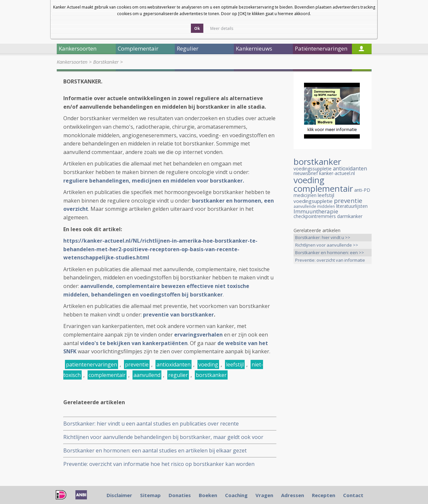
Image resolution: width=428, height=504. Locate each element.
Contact (353, 495)
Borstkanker (106, 62)
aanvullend (147, 375)
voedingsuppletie (313, 201)
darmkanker (350, 216)
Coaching (236, 495)
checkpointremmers (315, 216)
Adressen (293, 495)
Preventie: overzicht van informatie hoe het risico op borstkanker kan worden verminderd (159, 464)
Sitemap (150, 495)
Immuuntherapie (316, 211)
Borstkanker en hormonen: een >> (330, 252)
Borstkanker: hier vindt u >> (323, 237)
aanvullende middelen (314, 206)
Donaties (180, 495)
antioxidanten (173, 364)
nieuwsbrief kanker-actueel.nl (324, 173)
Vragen (264, 495)
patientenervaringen (92, 364)
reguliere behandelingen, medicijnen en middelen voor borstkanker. (154, 181)
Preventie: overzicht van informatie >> (330, 261)
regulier (178, 375)
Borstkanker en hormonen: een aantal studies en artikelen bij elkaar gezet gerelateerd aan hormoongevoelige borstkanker (155, 451)
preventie (137, 364)
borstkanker (211, 375)
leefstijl (235, 364)
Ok (197, 28)
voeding (208, 364)
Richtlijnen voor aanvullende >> (327, 245)
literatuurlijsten (352, 206)
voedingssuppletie (313, 169)
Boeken (208, 495)
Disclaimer (119, 495)
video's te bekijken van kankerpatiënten (134, 343)
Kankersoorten (72, 62)
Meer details (222, 28)
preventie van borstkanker (178, 315)
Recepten (324, 495)
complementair (107, 375)
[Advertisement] (333, 372)
